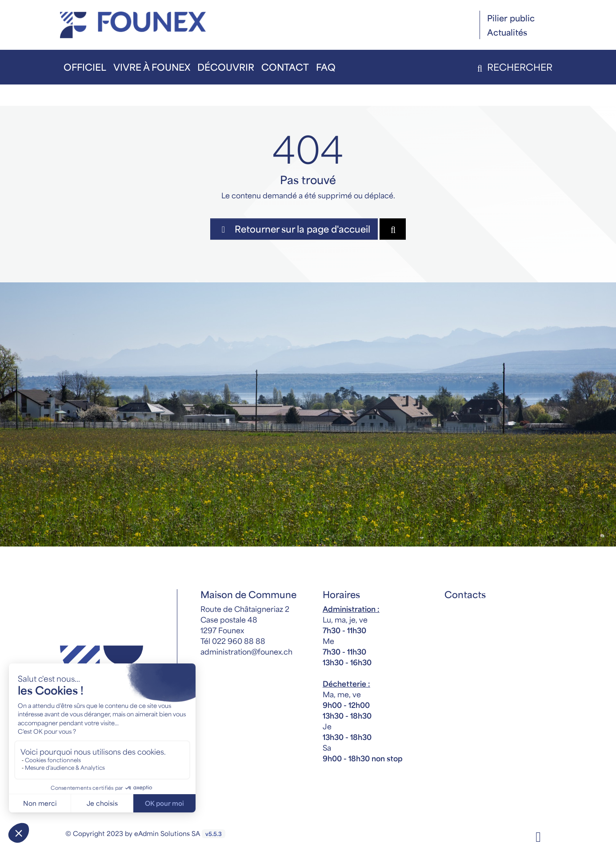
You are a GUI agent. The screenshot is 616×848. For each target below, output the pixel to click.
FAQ (326, 67)
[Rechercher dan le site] (393, 229)
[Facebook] (538, 836)
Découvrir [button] (226, 67)
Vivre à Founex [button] (152, 67)
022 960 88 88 (239, 641)
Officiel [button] (85, 67)
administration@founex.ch (246, 651)
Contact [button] (285, 67)
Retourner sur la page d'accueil (294, 229)
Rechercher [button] (513, 67)
